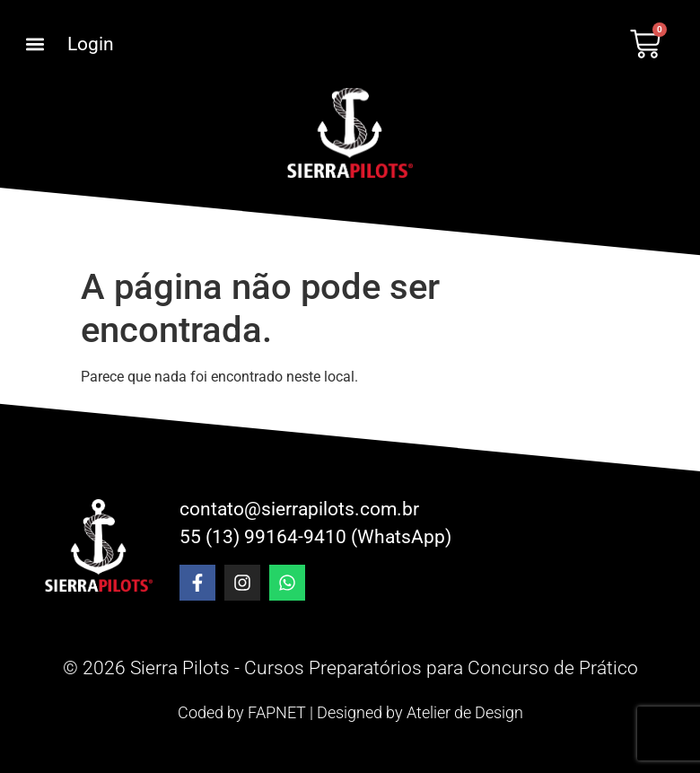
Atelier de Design (465, 712)
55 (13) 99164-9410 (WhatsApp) (315, 537)
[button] (35, 44)
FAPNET (277, 712)
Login (91, 44)
